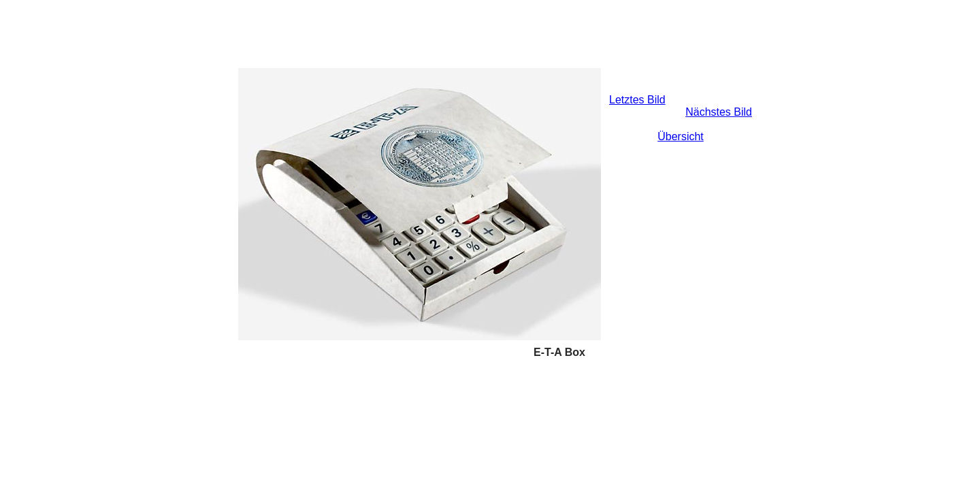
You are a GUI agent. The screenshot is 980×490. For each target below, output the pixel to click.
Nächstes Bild (719, 112)
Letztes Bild (637, 100)
